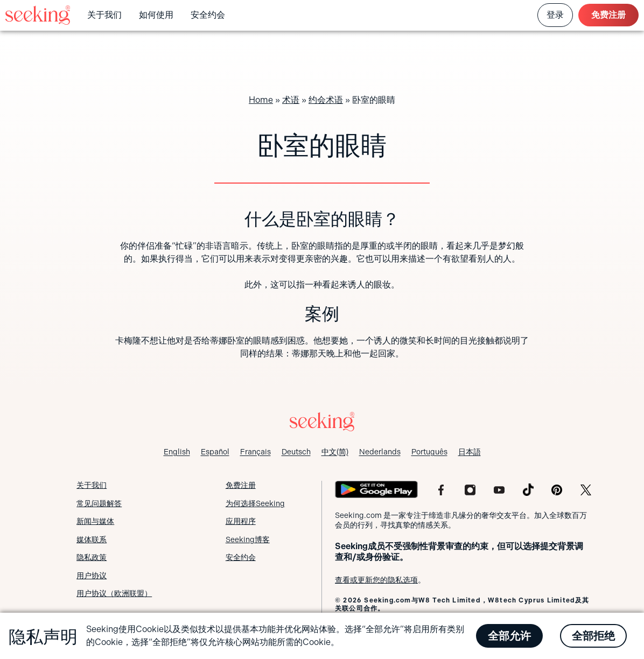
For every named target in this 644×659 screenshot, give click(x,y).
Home (261, 100)
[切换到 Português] (429, 452)
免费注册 (608, 15)
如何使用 (156, 15)
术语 (291, 100)
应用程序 (241, 521)
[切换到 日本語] (470, 452)
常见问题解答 (99, 503)
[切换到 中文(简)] (335, 452)
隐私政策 (92, 557)
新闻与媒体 (95, 521)
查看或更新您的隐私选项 (376, 580)
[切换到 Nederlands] (380, 452)
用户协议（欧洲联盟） (114, 593)
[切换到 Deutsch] (296, 452)
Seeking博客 (248, 539)
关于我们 (104, 15)
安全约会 (208, 15)
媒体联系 (92, 539)
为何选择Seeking (255, 503)
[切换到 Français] (255, 452)
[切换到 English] (177, 452)
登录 (555, 15)
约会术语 (326, 100)
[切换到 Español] (215, 452)
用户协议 (92, 576)
